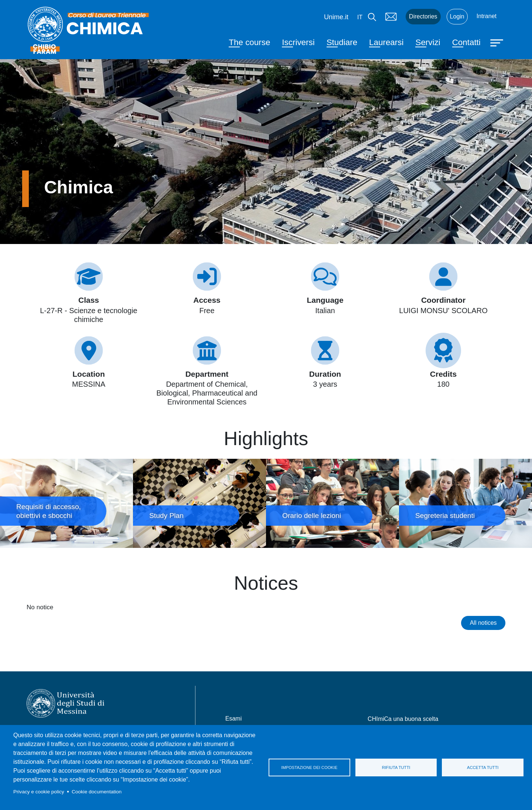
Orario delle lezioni (332, 503)
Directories (423, 16)
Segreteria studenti (465, 503)
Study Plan (199, 503)
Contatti (466, 42)
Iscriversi (298, 42)
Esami (233, 719)
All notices (483, 623)
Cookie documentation (97, 792)
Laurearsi (386, 42)
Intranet (487, 16)
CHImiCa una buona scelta (403, 719)
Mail (391, 17)
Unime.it (336, 17)
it (360, 17)
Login (457, 16)
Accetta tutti (483, 767)
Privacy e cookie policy (39, 792)
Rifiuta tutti (396, 767)
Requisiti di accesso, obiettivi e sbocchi (66, 503)
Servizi (428, 42)
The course (249, 42)
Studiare (342, 42)
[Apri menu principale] (498, 42)
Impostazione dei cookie (309, 767)
